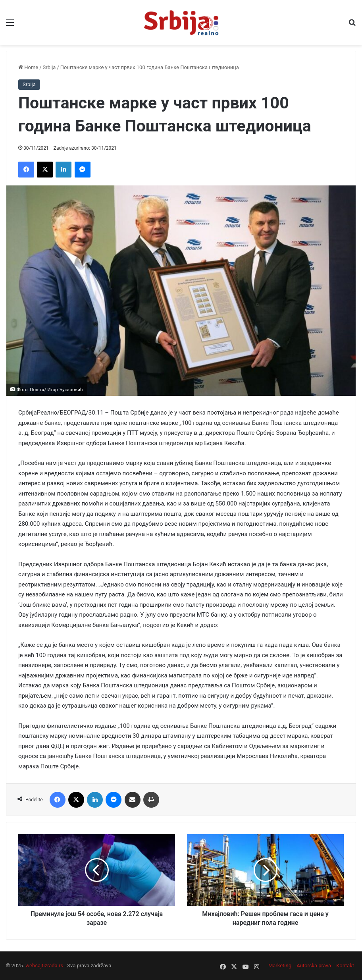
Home (28, 67)
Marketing (280, 966)
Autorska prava (314, 966)
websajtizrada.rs (44, 966)
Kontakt (345, 966)
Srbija (49, 67)
